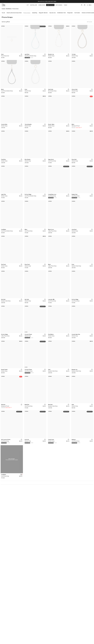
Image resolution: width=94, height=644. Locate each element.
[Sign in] (82, 5)
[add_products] (21, 54)
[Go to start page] (3, 5)
